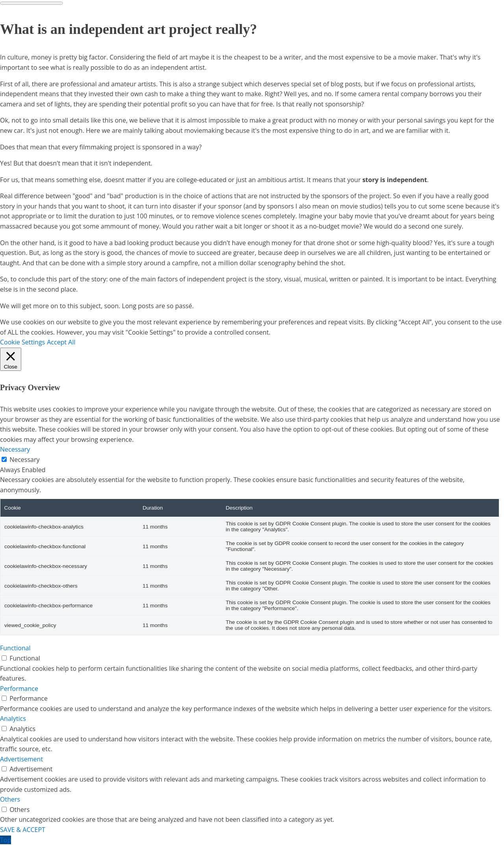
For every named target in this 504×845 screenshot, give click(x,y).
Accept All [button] (61, 342)
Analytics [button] (13, 718)
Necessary (24, 460)
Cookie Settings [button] (22, 342)
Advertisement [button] (21, 759)
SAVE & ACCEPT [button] (23, 830)
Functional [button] (15, 648)
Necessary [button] (15, 449)
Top (6, 840)
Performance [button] (19, 689)
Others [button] (10, 799)
